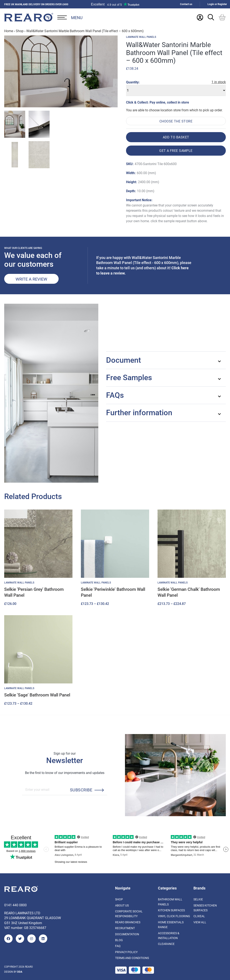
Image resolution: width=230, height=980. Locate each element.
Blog (119, 940)
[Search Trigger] (211, 17)
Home (9, 31)
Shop (20, 31)
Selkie (198, 899)
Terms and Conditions (132, 958)
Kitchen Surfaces (171, 910)
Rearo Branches (128, 922)
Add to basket (176, 137)
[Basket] (222, 17)
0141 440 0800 (15, 905)
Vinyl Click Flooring (174, 916)
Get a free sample (176, 150)
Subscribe (81, 790)
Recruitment (125, 928)
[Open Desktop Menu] (70, 17)
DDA (20, 972)
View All (200, 922)
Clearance (166, 944)
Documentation (127, 934)
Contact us (186, 4)
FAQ (118, 946)
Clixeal (199, 916)
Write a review (31, 279)
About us (122, 905)
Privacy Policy (126, 952)
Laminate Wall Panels (141, 37)
